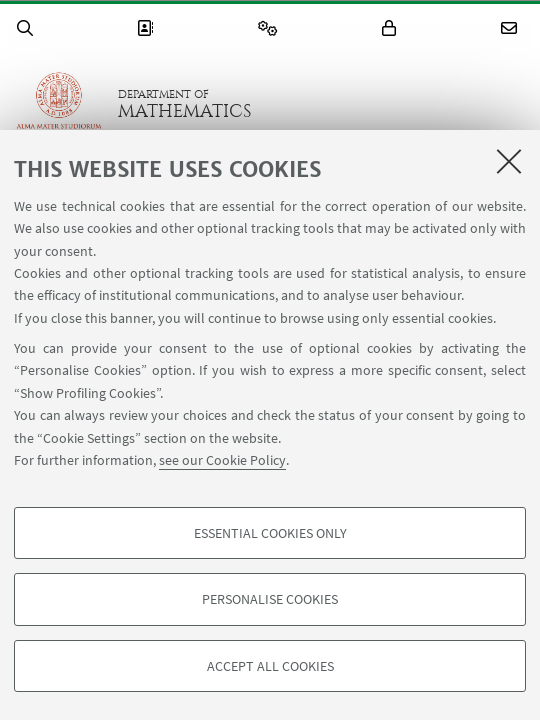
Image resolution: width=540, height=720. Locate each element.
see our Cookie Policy (222, 460)
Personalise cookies (270, 599)
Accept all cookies (270, 666)
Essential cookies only (270, 533)
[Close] (509, 161)
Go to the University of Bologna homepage (59, 104)
